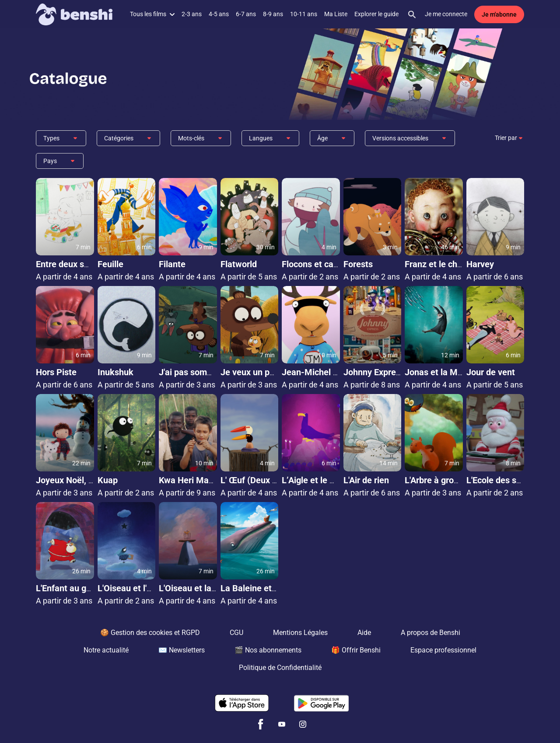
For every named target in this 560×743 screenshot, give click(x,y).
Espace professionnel (443, 650)
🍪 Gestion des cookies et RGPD (150, 633)
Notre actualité (106, 650)
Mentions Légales (300, 633)
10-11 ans (304, 14)
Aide (364, 633)
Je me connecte (446, 14)
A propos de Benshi (430, 633)
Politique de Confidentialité (280, 668)
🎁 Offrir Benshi (356, 650)
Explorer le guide (376, 14)
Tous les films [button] (152, 14)
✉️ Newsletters (182, 650)
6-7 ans (246, 14)
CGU (236, 633)
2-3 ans (192, 14)
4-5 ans (219, 14)
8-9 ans (273, 14)
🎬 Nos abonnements (268, 650)
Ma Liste (336, 14)
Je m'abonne (499, 14)
